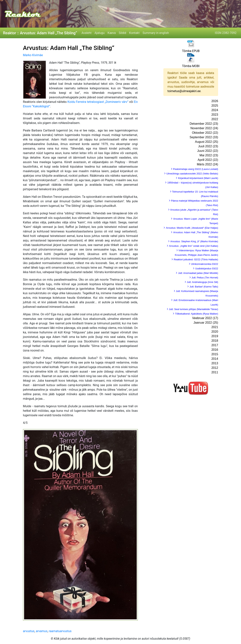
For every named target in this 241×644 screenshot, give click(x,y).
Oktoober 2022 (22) (205, 133)
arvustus (29, 631)
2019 (215, 336)
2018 (215, 341)
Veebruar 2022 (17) (205, 318)
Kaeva (112, 33)
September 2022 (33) (204, 137)
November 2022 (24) (204, 128)
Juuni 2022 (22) (208, 151)
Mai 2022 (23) (209, 155)
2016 (215, 350)
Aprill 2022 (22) (208, 160)
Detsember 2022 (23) (204, 124)
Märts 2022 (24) (207, 164)
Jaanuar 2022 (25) (206, 323)
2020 (215, 332)
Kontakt (134, 33)
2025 (215, 106)
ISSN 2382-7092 (226, 33)
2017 (215, 345)
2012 (215, 368)
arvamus (42, 631)
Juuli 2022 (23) (208, 146)
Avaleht (87, 33)
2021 (215, 327)
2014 (215, 359)
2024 (215, 110)
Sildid (122, 33)
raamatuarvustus (60, 631)
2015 (215, 354)
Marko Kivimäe (33, 55)
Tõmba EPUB (191, 51)
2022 (215, 119)
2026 (215, 101)
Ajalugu (100, 33)
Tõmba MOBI (191, 66)
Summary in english (156, 33)
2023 (215, 115)
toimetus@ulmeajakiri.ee (184, 91)
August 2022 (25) (207, 142)
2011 (215, 372)
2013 (215, 363)
